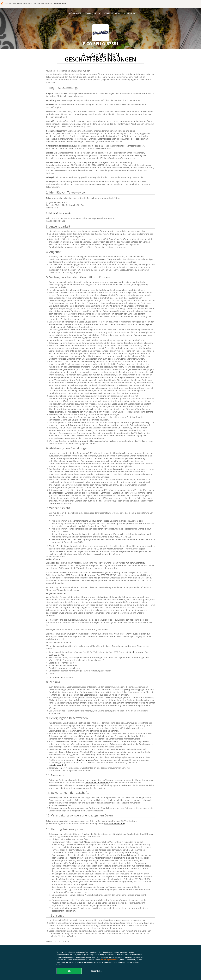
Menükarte (75, 13)
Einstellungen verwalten (110, 960)
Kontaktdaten (112, 13)
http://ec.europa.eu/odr (87, 760)
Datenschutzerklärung (115, 824)
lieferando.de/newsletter (97, 783)
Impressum (129, 13)
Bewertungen (92, 13)
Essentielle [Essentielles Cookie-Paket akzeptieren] (96, 971)
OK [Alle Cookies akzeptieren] (69, 971)
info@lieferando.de (62, 213)
